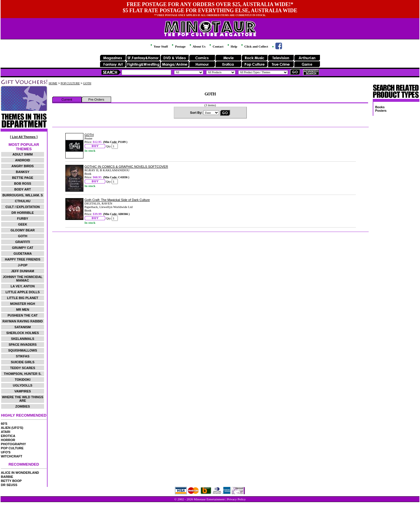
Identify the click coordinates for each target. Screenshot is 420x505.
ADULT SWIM (23, 154)
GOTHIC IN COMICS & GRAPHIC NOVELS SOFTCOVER (126, 167)
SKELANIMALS (23, 339)
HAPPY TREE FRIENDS (23, 259)
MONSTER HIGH (23, 304)
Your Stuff (159, 46)
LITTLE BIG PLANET (23, 298)
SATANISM (23, 327)
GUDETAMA (23, 254)
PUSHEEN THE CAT (23, 315)
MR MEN (23, 310)
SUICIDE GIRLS (23, 362)
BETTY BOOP (11, 481)
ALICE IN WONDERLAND (20, 473)
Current (67, 99)
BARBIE (7, 477)
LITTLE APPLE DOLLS (23, 292)
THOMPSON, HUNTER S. (23, 374)
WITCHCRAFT (12, 456)
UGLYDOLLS (23, 385)
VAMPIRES (23, 391)
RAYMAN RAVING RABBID (22, 321)
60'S (4, 424)
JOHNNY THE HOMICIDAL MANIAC (22, 279)
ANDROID (23, 160)
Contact (216, 46)
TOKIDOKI (23, 380)
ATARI (6, 432)
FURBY (23, 219)
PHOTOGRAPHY (13, 444)
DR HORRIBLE (22, 213)
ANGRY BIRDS (22, 166)
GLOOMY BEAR (23, 230)
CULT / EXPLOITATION (23, 207)
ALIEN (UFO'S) (12, 428)
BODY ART (23, 189)
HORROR (8, 440)
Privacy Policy (236, 499)
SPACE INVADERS (22, 345)
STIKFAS (22, 356)
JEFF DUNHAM (23, 271)
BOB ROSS (23, 184)
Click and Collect (254, 46)
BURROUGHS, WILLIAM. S (23, 195)
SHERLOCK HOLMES (23, 333)
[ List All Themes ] (24, 137)
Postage (178, 46)
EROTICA (8, 436)
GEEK (23, 224)
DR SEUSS (9, 485)
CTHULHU (23, 201)
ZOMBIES (22, 406)
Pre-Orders (96, 99)
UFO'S (6, 452)
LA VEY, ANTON (23, 286)
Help (232, 46)
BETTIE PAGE (23, 178)
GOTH (23, 236)
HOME (53, 83)
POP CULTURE (12, 448)
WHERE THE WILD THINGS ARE (23, 399)
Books (380, 107)
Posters (381, 111)
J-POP (23, 265)
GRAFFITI (23, 242)
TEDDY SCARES (23, 368)
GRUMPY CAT (23, 248)
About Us (197, 46)
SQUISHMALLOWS (23, 350)
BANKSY (22, 172)
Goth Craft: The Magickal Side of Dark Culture (117, 200)
